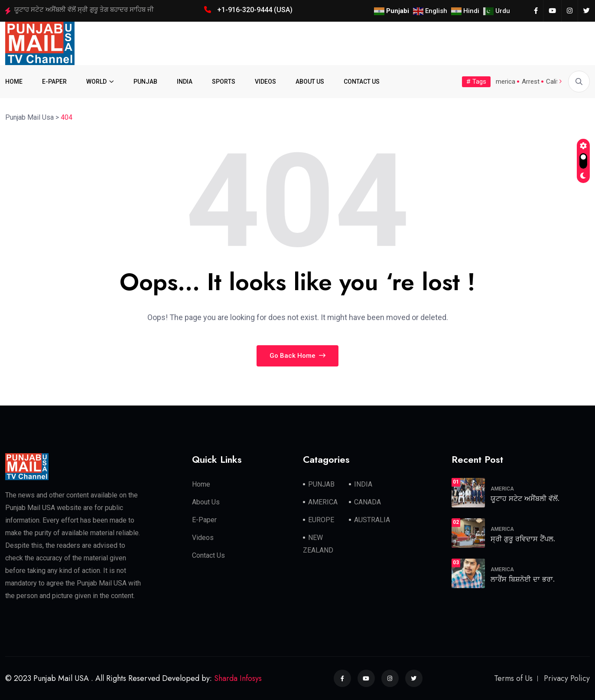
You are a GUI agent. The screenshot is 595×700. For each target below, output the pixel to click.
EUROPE (321, 520)
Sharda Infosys (238, 678)
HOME (14, 82)
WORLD (96, 82)
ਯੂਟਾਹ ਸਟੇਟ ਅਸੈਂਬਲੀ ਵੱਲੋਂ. (525, 499)
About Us (206, 502)
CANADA (367, 502)
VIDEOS (265, 82)
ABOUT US (310, 82)
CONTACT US (362, 82)
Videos (203, 538)
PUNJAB (145, 82)
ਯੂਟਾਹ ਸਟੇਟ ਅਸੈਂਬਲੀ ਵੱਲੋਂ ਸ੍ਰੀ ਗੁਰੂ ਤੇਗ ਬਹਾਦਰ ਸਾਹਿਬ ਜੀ (84, 10)
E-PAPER (54, 82)
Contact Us (208, 555)
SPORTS (224, 82)
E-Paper (204, 520)
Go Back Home (297, 356)
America (503, 82)
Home (201, 484)
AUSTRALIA (372, 520)
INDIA (185, 82)
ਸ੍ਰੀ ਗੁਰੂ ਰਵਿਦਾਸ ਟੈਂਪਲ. (523, 539)
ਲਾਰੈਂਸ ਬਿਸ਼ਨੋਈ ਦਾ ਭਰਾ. (523, 579)
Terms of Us (513, 678)
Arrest (531, 82)
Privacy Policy (567, 678)
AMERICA (323, 502)
